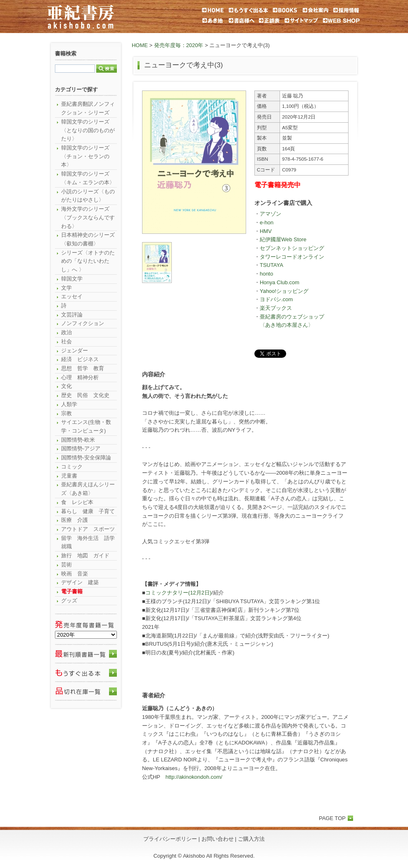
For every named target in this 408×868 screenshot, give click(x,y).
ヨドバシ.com (276, 299)
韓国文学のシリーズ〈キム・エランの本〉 (88, 178)
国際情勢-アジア (81, 448)
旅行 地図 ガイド (85, 555)
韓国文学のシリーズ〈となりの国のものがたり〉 (88, 130)
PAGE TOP (332, 818)
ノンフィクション (83, 323)
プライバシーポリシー (170, 839)
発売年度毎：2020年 (179, 45)
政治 (66, 332)
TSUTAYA (272, 265)
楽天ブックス (276, 308)
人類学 (69, 404)
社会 (66, 341)
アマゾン (270, 214)
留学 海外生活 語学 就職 (89, 542)
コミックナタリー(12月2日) (178, 593)
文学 (66, 288)
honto (266, 274)
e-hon (267, 222)
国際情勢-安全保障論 (86, 458)
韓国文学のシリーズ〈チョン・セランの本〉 (85, 156)
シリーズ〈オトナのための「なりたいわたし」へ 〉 (88, 261)
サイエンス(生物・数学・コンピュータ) (86, 426)
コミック (72, 467)
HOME (140, 45)
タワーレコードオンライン (292, 257)
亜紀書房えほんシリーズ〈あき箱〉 (88, 489)
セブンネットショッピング (292, 248)
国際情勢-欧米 (78, 440)
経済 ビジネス (80, 359)
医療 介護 (75, 520)
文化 (66, 386)
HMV (266, 231)
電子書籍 (72, 591)
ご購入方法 (251, 839)
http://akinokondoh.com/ (194, 777)
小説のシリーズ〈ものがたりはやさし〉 (88, 196)
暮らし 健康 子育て (88, 511)
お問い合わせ (218, 839)
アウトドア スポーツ (88, 529)
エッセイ (72, 296)
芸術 (66, 565)
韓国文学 (72, 279)
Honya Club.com (280, 282)
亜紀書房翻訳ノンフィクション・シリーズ (88, 108)
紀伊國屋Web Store (283, 239)
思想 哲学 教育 (83, 368)
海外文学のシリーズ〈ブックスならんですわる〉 (88, 217)
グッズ (69, 600)
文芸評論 (72, 315)
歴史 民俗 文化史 (85, 395)
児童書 (69, 476)
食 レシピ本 (77, 502)
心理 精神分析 (80, 377)
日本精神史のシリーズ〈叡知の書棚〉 (88, 239)
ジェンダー (75, 351)
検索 (107, 69)
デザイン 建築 (80, 582)
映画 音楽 (75, 574)
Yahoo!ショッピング (284, 291)
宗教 (66, 413)
